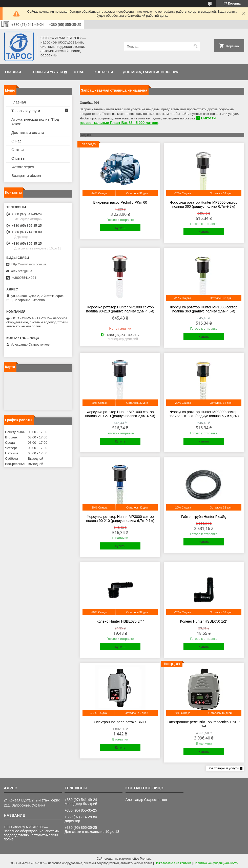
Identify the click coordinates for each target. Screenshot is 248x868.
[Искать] (195, 46)
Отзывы (18, 158)
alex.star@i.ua (22, 271)
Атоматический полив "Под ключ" (35, 122)
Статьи (18, 150)
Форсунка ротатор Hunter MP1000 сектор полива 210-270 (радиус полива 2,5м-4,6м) (120, 414)
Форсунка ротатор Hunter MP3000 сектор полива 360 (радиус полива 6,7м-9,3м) (204, 204)
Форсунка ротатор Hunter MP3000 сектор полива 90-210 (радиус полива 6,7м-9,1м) (120, 519)
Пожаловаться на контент (173, 863)
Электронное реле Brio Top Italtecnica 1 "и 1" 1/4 (204, 724)
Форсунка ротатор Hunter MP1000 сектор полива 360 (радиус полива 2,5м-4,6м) (204, 309)
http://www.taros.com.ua (29, 264)
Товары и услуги (47, 72)
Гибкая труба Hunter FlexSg (204, 517)
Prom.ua (146, 859)
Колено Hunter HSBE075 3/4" (120, 621)
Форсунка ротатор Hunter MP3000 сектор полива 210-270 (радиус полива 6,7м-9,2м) (204, 414)
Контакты (104, 72)
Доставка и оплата (28, 132)
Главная (13, 72)
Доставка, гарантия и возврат (151, 72)
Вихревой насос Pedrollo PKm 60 (120, 202)
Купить (120, 228)
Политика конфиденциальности (216, 863)
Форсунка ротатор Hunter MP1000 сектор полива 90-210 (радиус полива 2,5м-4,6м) (120, 309)
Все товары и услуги (223, 768)
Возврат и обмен (26, 175)
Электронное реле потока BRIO (120, 722)
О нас (79, 72)
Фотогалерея (23, 167)
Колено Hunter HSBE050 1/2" (204, 621)
